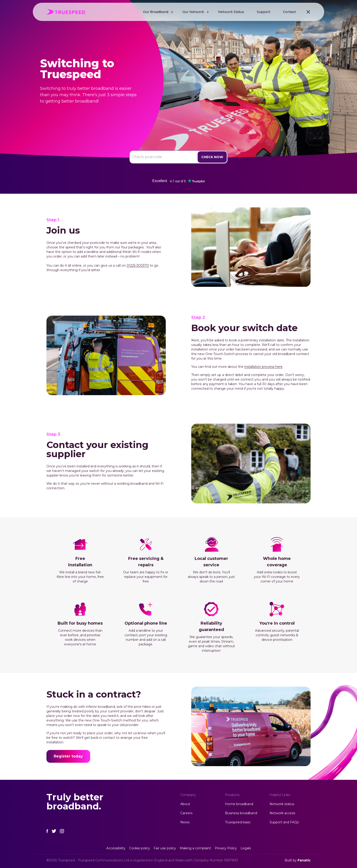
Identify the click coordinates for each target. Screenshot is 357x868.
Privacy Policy (226, 848)
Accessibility (116, 848)
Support (264, 12)
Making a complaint (195, 848)
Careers (186, 813)
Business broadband (241, 813)
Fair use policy (165, 848)
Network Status (231, 12)
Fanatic (304, 860)
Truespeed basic (238, 822)
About (185, 804)
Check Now (212, 157)
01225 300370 (138, 265)
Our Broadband (156, 12)
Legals (246, 848)
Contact (289, 12)
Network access (282, 813)
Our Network (193, 12)
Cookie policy (140, 848)
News (185, 822)
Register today (68, 756)
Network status (282, 804)
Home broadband (239, 804)
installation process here (263, 367)
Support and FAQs (284, 822)
